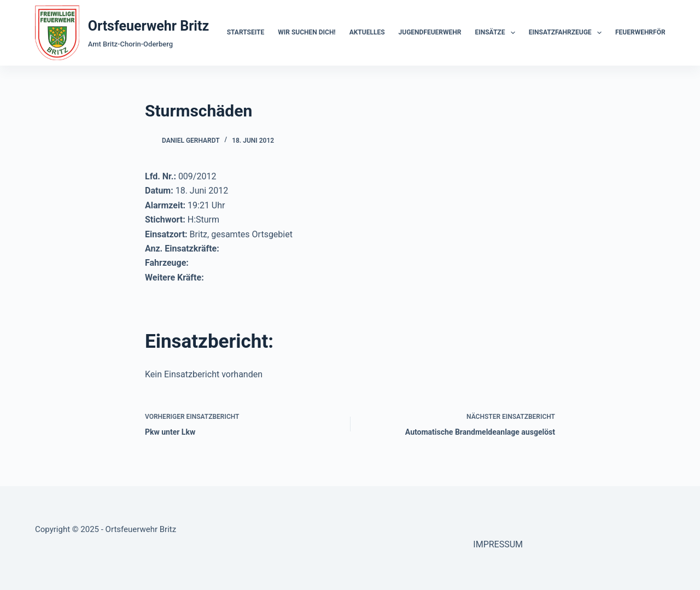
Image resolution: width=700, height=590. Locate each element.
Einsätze (497, 33)
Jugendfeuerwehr (430, 32)
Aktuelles (367, 32)
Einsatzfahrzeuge (567, 33)
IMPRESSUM (498, 544)
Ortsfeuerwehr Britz (148, 26)
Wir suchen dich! (307, 32)
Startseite (246, 32)
